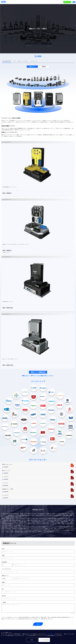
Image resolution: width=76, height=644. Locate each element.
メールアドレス (6, 569)
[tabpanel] (38, 216)
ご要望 (4, 602)
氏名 (3, 549)
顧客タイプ (5, 576)
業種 (3, 582)
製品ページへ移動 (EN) (38, 372)
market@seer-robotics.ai (24, 619)
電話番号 (4, 562)
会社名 (4, 596)
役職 (3, 555)
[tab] (7, 61)
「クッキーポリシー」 (50, 634)
